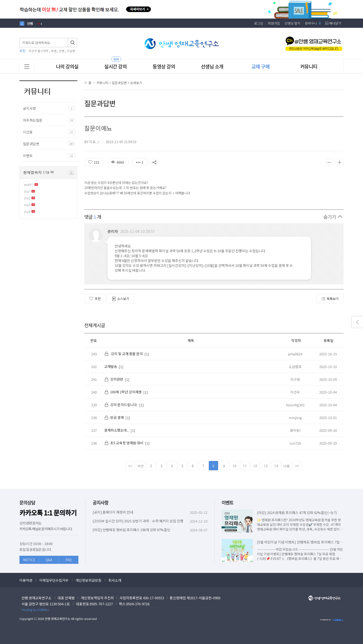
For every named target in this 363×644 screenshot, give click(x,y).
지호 (92, 142)
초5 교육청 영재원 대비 (124, 443)
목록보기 (330, 299)
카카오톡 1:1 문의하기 (48, 513)
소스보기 (120, 299)
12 (255, 466)
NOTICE (29, 560)
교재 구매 (261, 66)
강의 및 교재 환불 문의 (124, 354)
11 (245, 466)
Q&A (49, 560)
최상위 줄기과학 (39, 51)
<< (130, 466)
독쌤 (54, 51)
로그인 (259, 23)
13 (266, 466)
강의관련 (114, 379)
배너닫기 (335, 23)
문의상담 (27, 503)
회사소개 (115, 580)
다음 (287, 466)
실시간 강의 (115, 66)
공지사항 (29, 108)
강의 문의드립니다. (121, 405)
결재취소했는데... (117, 430)
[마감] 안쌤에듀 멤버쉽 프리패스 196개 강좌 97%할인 (131, 530)
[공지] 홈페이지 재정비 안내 (113, 512)
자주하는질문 (33, 120)
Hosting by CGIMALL (35, 610)
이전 (141, 466)
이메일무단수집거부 (54, 580)
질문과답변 (31, 144)
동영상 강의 (164, 66)
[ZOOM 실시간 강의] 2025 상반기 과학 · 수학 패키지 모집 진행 (138, 521)
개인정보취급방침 (88, 580)
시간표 (28, 132)
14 (276, 466)
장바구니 (313, 23)
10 (234, 466)
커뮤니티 (309, 66)
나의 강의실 (67, 66)
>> (297, 466)
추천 (95, 299)
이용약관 (26, 580)
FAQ (69, 560)
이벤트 (28, 156)
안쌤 (62, 51)
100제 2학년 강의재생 (123, 392)
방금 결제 (114, 417)
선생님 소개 (212, 66)
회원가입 (274, 23)
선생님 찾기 (292, 23)
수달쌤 (71, 51)
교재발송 (111, 366)
